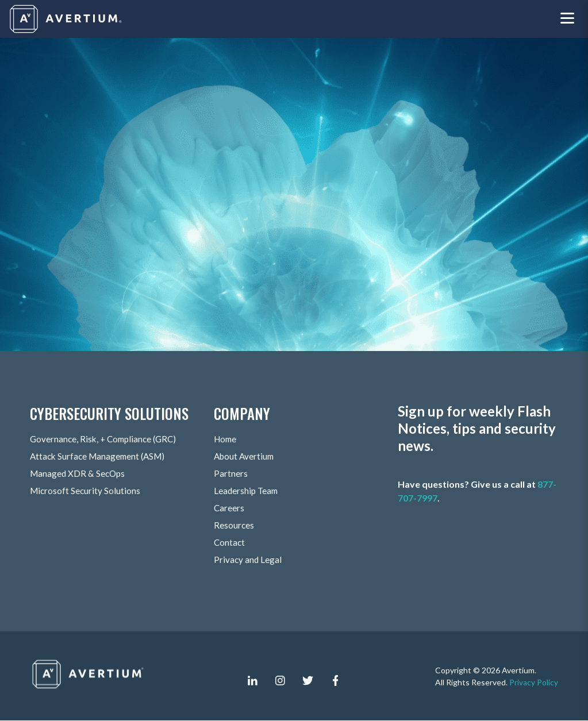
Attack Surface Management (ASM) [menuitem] (101, 456)
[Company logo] (67, 19)
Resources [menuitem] (234, 525)
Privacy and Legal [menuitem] (248, 560)
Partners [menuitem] (231, 474)
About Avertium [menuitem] (245, 456)
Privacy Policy (534, 682)
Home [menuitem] (226, 439)
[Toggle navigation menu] (567, 19)
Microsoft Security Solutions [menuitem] (86, 491)
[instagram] (280, 681)
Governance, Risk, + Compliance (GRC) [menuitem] (106, 439)
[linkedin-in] (252, 681)
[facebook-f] (335, 681)
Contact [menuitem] (230, 543)
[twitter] (308, 681)
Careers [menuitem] (229, 508)
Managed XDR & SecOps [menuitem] (79, 474)
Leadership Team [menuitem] (247, 491)
